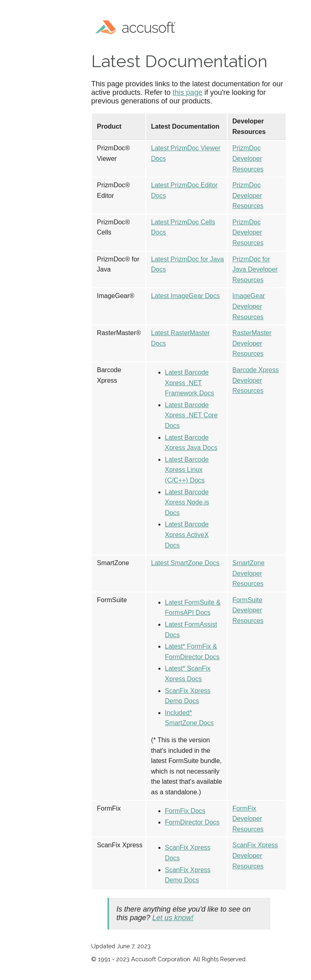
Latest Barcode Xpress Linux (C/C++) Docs (187, 470)
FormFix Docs (185, 811)
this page (187, 92)
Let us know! (173, 918)
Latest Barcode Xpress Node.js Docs (187, 502)
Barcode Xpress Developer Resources (256, 380)
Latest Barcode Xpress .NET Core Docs (191, 415)
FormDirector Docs (192, 822)
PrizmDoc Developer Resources (248, 158)
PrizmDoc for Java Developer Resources (255, 270)
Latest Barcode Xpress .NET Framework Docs (189, 383)
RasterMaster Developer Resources (252, 343)
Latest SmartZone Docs (185, 563)
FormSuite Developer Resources (248, 610)
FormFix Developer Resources (248, 819)
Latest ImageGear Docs (185, 296)
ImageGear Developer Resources (249, 306)
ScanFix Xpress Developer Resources (255, 855)
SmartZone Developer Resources (249, 573)
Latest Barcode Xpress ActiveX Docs (187, 535)
